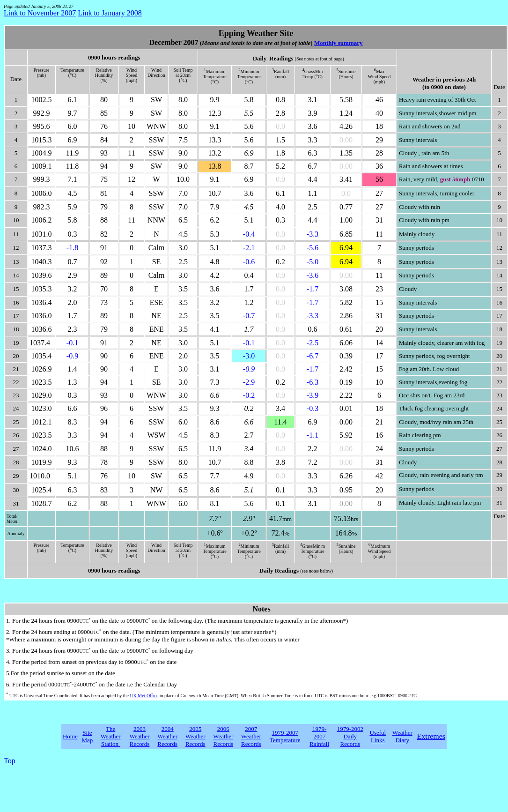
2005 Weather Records (195, 736)
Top (10, 761)
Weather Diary (402, 736)
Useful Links (378, 736)
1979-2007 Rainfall (319, 736)
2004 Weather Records (167, 736)
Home (70, 736)
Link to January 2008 (110, 13)
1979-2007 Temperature (285, 736)
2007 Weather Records (251, 736)
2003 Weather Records (140, 736)
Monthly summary (339, 43)
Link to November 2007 (40, 13)
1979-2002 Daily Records (350, 736)
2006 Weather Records (223, 736)
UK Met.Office (144, 696)
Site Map (87, 736)
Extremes (431, 736)
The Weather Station (111, 736)
